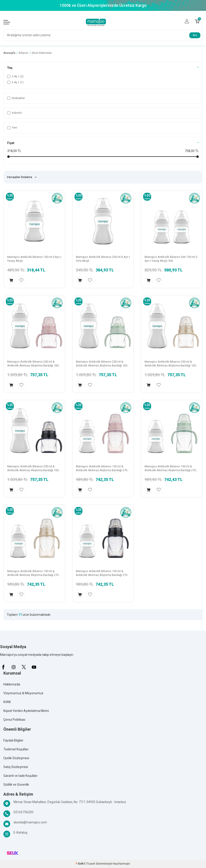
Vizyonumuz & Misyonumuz (23, 693)
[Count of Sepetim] (197, 21)
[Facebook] (3, 667)
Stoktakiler (16, 98)
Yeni (12, 128)
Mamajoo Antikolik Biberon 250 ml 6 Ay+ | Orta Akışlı (103, 259)
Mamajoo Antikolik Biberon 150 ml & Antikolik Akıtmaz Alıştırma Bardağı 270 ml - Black (102, 573)
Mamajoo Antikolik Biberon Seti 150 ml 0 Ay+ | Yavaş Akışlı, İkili (171, 259)
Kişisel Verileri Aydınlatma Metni (26, 711)
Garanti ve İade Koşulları (20, 776)
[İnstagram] (14, 667)
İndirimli (14, 113)
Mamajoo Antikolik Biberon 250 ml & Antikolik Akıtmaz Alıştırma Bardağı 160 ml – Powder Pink (33, 364)
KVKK (7, 702)
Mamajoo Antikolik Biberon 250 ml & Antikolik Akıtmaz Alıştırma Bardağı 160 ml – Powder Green (102, 364)
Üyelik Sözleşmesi (16, 758)
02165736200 (23, 812)
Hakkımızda (12, 684)
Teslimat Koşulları (16, 749)
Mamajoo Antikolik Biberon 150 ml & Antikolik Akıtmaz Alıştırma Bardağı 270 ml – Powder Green (170, 468)
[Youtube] (34, 667)
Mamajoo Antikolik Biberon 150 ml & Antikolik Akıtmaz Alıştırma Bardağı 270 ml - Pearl (33, 573)
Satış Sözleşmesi (16, 767)
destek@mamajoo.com (30, 822)
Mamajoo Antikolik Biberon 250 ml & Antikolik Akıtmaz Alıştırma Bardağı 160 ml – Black (33, 468)
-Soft (80, 864)
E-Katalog (20, 832)
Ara (195, 35)
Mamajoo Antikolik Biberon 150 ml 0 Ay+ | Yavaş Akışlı (34, 259)
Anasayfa (9, 53)
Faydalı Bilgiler (13, 740)
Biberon (23, 53)
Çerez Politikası (14, 720)
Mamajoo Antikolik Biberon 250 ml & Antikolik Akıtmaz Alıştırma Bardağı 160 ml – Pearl (170, 364)
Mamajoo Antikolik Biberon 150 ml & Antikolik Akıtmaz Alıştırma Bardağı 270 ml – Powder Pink (102, 468)
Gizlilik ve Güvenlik (16, 785)
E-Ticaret (90, 864)
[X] (24, 667)
